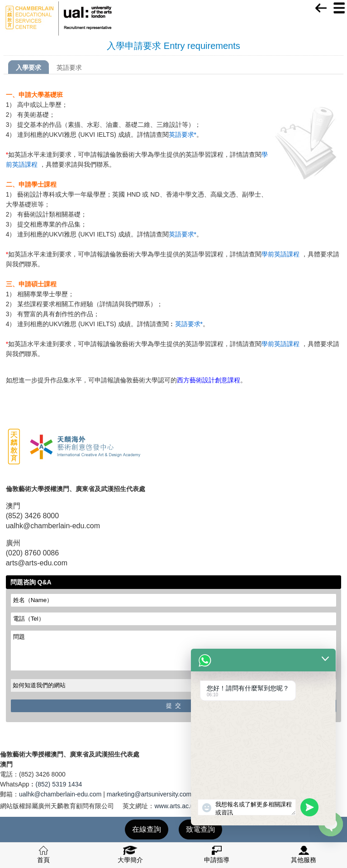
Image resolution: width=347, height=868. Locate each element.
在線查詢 (147, 829)
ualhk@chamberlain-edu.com (60, 794)
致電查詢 (200, 829)
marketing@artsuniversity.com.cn (153, 794)
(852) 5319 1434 (59, 784)
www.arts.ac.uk (176, 806)
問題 (174, 651)
